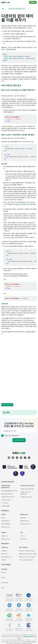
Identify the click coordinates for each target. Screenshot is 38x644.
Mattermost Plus (25, 521)
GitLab (3, 518)
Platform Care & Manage (27, 489)
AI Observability (5, 506)
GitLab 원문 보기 (7, 405)
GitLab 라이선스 (6, 527)
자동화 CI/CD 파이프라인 (8, 497)
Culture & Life (5, 583)
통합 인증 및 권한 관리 (7, 494)
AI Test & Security (6, 500)
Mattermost (23, 518)
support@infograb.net (30, 642)
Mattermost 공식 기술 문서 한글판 (28, 554)
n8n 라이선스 (24, 539)
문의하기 (33, 2)
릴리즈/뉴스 (4, 554)
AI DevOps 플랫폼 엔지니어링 (9, 491)
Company (4, 569)
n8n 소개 (23, 536)
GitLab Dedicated (6, 524)
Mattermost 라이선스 (26, 524)
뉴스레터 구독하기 (19, 440)
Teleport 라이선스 (6, 539)
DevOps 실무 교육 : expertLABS (26, 493)
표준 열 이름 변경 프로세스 (24, 204)
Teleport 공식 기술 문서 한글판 (27, 557)
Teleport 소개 (5, 536)
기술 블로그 (4, 551)
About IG (4, 572)
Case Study (6, 564)
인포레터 (4, 560)
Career (3, 578)
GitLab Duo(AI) (5, 521)
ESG (3, 588)
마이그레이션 (5, 503)
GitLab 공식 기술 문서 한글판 (27, 551)
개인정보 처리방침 (28, 637)
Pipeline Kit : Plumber (26, 497)
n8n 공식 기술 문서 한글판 (26, 560)
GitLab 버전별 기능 (6, 557)
